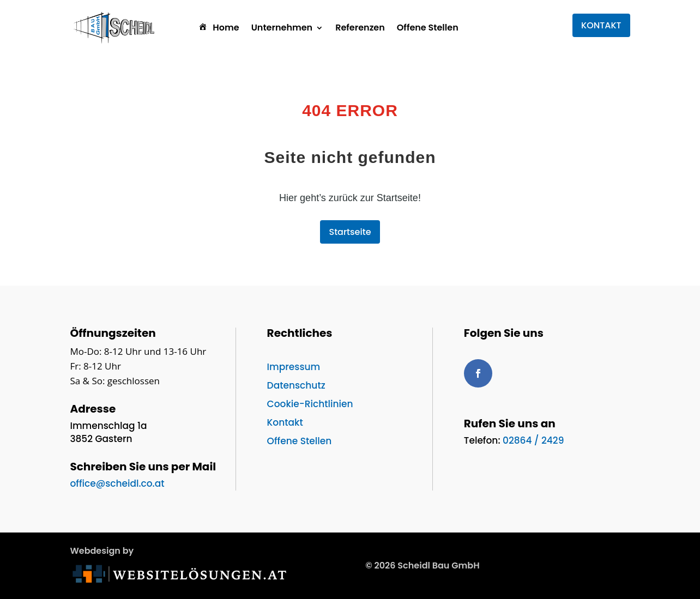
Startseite (350, 232)
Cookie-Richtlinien (310, 404)
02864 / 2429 (533, 440)
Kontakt (285, 422)
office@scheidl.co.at (117, 483)
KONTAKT (601, 25)
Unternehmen (282, 28)
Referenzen (360, 28)
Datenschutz (296, 385)
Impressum (294, 367)
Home (218, 28)
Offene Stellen (428, 28)
